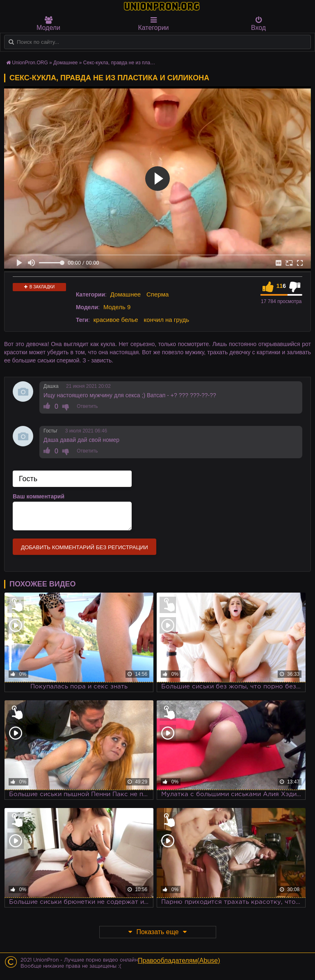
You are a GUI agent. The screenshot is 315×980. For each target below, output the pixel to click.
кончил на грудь (167, 320)
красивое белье (116, 320)
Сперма (157, 294)
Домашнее (126, 294)
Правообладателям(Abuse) (179, 961)
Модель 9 (117, 307)
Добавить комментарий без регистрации (84, 547)
